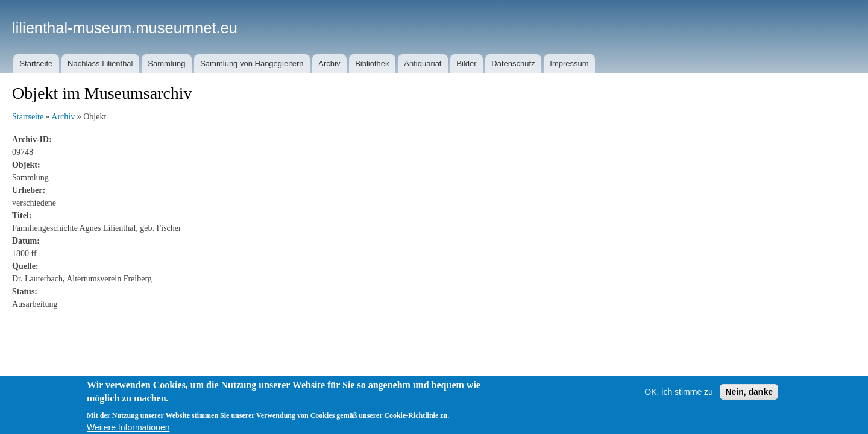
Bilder (466, 64)
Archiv (329, 64)
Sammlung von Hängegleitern (252, 64)
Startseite (36, 64)
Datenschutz (513, 64)
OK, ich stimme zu (679, 401)
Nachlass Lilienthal (100, 64)
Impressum (569, 64)
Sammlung (166, 64)
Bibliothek (372, 64)
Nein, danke (749, 401)
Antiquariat (423, 64)
